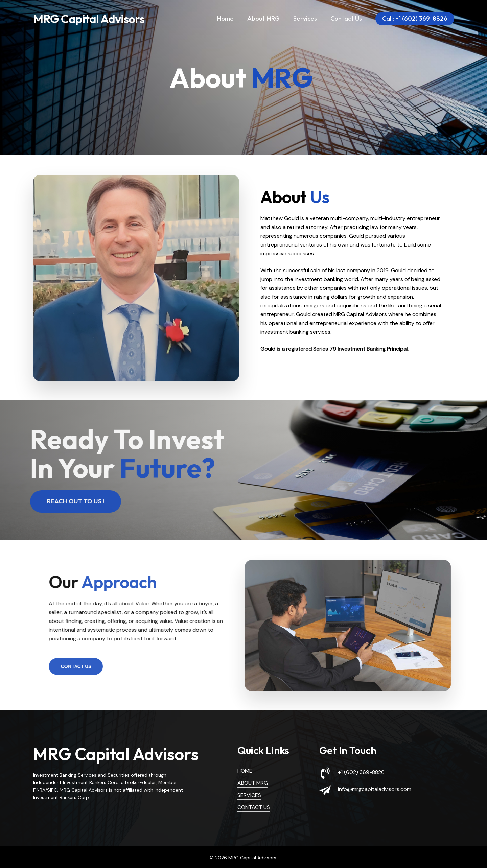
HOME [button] (245, 771)
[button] (70, 501)
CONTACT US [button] (254, 807)
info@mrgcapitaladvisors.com (375, 789)
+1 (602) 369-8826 (361, 772)
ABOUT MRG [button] (253, 783)
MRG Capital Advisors (89, 20)
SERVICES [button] (249, 795)
